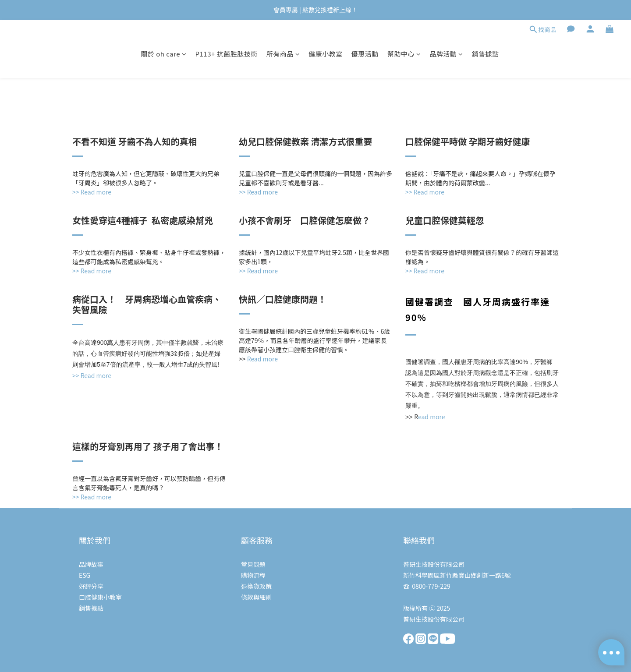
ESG (85, 575)
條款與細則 (256, 597)
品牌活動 (446, 54)
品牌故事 (91, 564)
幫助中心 (404, 54)
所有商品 (283, 54)
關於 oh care (163, 54)
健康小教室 (326, 54)
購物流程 (253, 575)
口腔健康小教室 (100, 597)
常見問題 (253, 564)
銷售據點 (486, 54)
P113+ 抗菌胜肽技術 (226, 54)
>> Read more (92, 375)
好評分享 (91, 586)
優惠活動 (365, 54)
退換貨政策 (256, 586)
